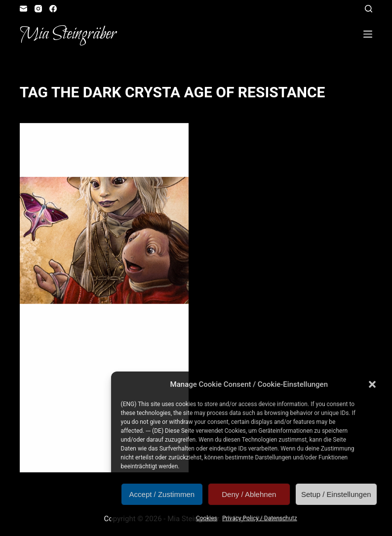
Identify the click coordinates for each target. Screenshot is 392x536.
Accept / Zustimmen (162, 494)
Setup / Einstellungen (336, 494)
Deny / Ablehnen (249, 494)
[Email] (23, 9)
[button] (372, 384)
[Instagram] (38, 9)
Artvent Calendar (63, 143)
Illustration (141, 143)
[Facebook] (53, 9)
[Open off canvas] (368, 34)
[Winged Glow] (104, 241)
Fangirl (107, 143)
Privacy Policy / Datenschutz (260, 518)
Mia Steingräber (68, 34)
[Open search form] (369, 9)
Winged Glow (68, 162)
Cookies (207, 518)
